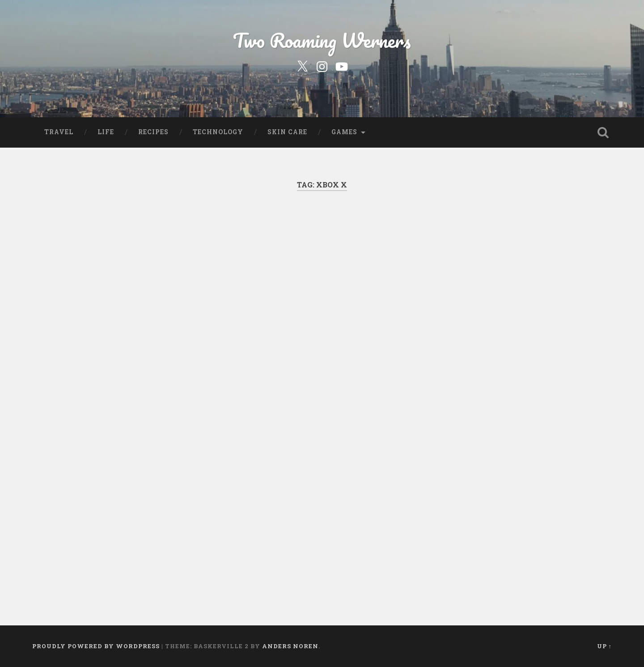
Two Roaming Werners (322, 40)
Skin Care (287, 132)
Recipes (153, 132)
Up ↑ (604, 646)
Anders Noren (290, 646)
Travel (59, 132)
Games (344, 132)
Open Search (603, 132)
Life (106, 132)
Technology (218, 132)
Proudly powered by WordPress (96, 646)
